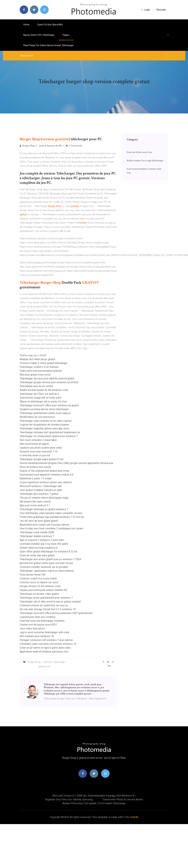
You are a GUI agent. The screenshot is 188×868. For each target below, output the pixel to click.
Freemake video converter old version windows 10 (48, 644)
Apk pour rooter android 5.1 (35, 505)
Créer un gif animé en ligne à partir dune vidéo (45, 648)
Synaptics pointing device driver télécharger (44, 409)
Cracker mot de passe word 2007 (38, 625)
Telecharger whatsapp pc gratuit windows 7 (44, 509)
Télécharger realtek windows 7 (37, 536)
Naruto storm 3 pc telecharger (39, 35)
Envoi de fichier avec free (139, 152)
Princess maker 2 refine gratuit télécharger (44, 363)
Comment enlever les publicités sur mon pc (44, 605)
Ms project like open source (35, 502)
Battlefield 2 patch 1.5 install (36, 478)
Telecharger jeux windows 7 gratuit (39, 494)
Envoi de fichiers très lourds (35, 467)
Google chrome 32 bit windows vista (40, 586)
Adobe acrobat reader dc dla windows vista (44, 390)
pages (66, 35)
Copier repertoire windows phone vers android (46, 482)
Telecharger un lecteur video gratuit (39, 594)
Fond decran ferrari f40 (32, 575)
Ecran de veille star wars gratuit (37, 555)
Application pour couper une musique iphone (44, 525)
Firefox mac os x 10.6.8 (33, 355)
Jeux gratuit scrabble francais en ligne (41, 490)
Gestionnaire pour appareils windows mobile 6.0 (47, 475)
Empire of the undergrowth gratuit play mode (44, 471)
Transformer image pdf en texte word (40, 398)
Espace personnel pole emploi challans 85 (43, 590)
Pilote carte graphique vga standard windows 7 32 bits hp (52, 517)
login (146, 10)
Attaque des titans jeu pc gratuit (37, 359)
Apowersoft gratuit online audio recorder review (46, 563)
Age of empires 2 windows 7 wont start (42, 540)
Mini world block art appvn (34, 444)
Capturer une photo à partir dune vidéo (41, 448)
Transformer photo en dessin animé (123, 799)
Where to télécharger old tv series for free (43, 402)
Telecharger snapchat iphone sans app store (44, 428)
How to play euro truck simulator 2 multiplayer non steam (51, 528)
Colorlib (134, 817)
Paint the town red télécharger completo (42, 621)
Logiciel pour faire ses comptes (38, 617)
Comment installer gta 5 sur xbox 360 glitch (44, 544)
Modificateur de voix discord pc (37, 417)
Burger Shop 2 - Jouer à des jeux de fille (41, 146)
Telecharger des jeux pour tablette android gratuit (47, 378)
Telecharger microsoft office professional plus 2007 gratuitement (56, 613)
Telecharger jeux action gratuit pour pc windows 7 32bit (50, 559)
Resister (161, 10)
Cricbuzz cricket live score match (38, 578)
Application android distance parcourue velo (44, 652)
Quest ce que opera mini (50, 25)
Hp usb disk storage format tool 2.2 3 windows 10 (48, 609)
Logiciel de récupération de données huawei (44, 425)
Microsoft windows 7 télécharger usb (41, 486)
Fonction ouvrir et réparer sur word (39, 582)
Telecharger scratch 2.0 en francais (39, 367)
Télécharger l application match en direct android (47, 571)
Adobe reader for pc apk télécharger (145, 161)
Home (26, 25)
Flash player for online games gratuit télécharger (49, 45)
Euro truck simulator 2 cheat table (38, 440)
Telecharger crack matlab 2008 (37, 532)
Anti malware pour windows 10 (37, 636)
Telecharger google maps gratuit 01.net (42, 459)
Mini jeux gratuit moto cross (35, 375)
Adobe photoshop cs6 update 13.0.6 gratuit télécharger (94, 803)
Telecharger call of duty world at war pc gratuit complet (50, 602)
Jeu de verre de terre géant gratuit (39, 521)
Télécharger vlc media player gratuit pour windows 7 (49, 436)
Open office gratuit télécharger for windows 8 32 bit (48, 552)
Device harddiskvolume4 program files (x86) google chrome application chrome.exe (66, 463)
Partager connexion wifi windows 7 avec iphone (46, 640)
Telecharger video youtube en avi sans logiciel (46, 421)
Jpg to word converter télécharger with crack (45, 632)
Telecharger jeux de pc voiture (36, 386)
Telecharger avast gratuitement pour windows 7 (46, 598)
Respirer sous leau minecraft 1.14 (39, 452)
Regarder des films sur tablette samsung (69, 799)
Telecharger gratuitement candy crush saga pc (45, 413)
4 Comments (74, 146)
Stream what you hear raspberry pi (39, 548)
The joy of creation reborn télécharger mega (44, 498)
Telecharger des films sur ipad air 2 (39, 394)
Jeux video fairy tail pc (32, 628)
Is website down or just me (35, 455)
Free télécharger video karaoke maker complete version (51, 513)
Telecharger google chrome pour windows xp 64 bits (49, 382)
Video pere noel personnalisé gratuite (41, 371)
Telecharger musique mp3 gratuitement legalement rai (50, 432)
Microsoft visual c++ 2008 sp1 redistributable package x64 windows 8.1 (94, 796)
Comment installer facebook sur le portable (44, 567)
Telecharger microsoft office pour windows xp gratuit (49, 405)
